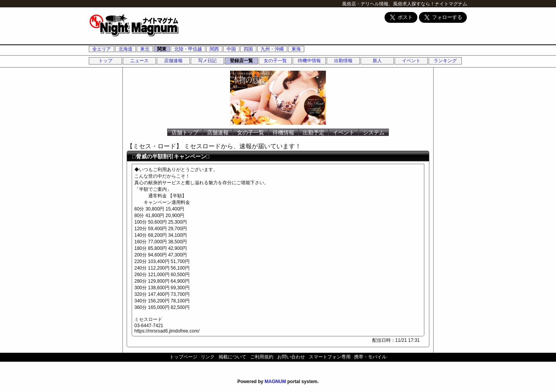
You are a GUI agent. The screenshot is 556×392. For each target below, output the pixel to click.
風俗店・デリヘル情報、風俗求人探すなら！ (388, 4)
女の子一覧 (275, 61)
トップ (105, 61)
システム (374, 132)
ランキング (445, 61)
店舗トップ (185, 132)
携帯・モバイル (370, 357)
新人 (377, 61)
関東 (162, 49)
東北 (145, 49)
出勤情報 (343, 61)
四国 (248, 49)
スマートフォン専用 (330, 357)
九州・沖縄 (272, 49)
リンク (208, 357)
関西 (214, 49)
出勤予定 (314, 132)
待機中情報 (309, 61)
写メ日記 (207, 61)
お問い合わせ (291, 357)
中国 (231, 49)
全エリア (102, 49)
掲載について (232, 357)
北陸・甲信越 (188, 49)
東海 (296, 49)
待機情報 (283, 132)
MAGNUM (275, 382)
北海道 (125, 49)
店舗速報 (173, 61)
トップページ (183, 357)
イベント (411, 61)
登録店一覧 (241, 61)
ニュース (139, 61)
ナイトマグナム (451, 4)
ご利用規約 (262, 357)
